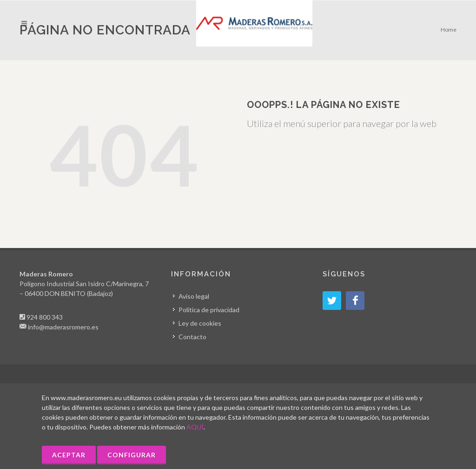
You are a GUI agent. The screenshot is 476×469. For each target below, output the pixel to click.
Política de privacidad (209, 310)
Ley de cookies (200, 323)
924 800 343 (45, 317)
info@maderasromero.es (63, 327)
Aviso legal (194, 296)
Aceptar (69, 455)
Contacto (192, 337)
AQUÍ (195, 427)
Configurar (132, 455)
